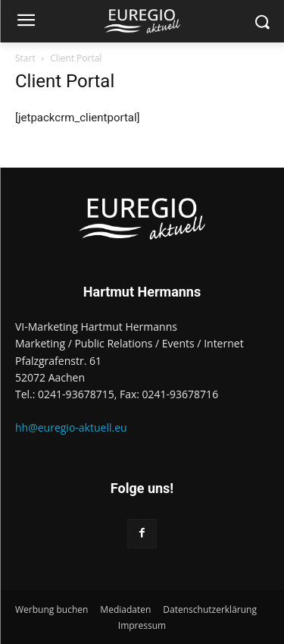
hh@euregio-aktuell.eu (71, 427)
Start (25, 58)
